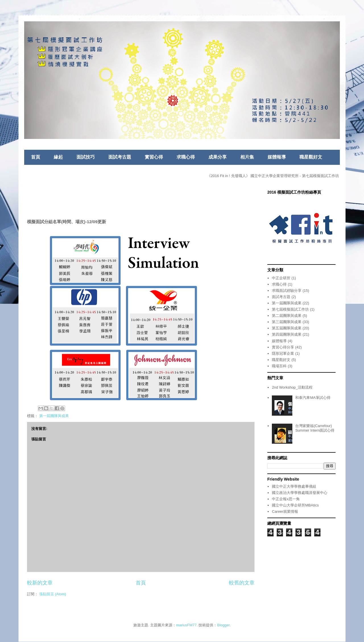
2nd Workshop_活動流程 (292, 387)
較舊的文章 (242, 583)
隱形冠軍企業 (283, 353)
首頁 (36, 157)
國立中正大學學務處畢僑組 (294, 486)
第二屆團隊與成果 (287, 316)
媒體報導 (277, 157)
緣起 (58, 157)
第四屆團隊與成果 (287, 334)
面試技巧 (86, 157)
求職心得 (186, 157)
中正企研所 (281, 278)
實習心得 (154, 157)
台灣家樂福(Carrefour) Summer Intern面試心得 (315, 428)
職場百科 (279, 366)
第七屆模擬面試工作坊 (290, 309)
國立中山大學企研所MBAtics (295, 505)
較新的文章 (40, 583)
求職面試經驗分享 (287, 291)
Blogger (224, 625)
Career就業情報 (285, 511)
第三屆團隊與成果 (287, 322)
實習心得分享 (283, 347)
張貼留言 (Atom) (53, 594)
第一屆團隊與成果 (54, 416)
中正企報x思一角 (286, 499)
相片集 (247, 157)
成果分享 (218, 157)
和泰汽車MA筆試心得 (313, 398)
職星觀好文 (311, 157)
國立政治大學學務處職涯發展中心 (300, 493)
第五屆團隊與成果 (287, 328)
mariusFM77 (186, 625)
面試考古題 (120, 157)
